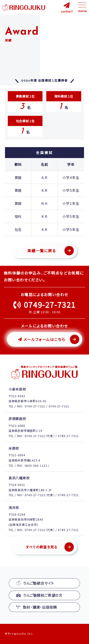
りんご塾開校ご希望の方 (39, 595)
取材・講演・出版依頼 (37, 607)
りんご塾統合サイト (35, 583)
